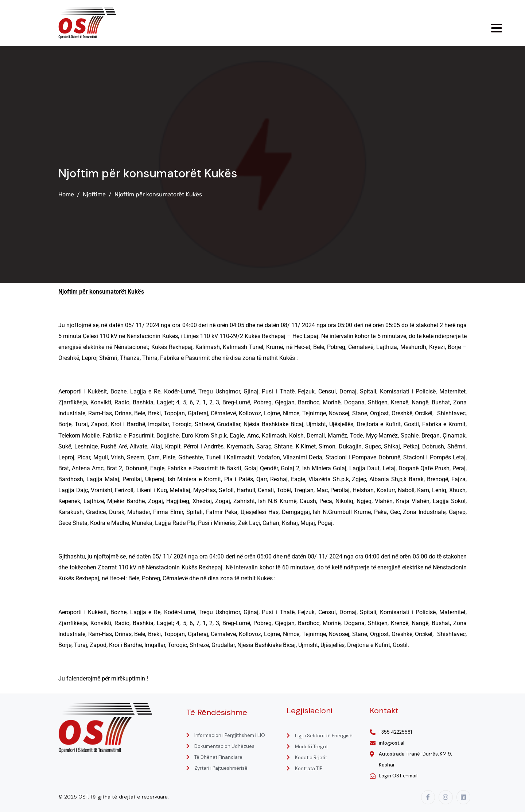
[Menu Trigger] (497, 28)
